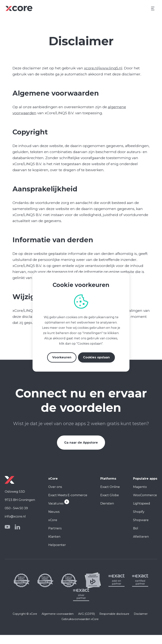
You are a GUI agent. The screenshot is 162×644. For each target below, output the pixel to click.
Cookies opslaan (96, 357)
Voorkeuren (62, 357)
